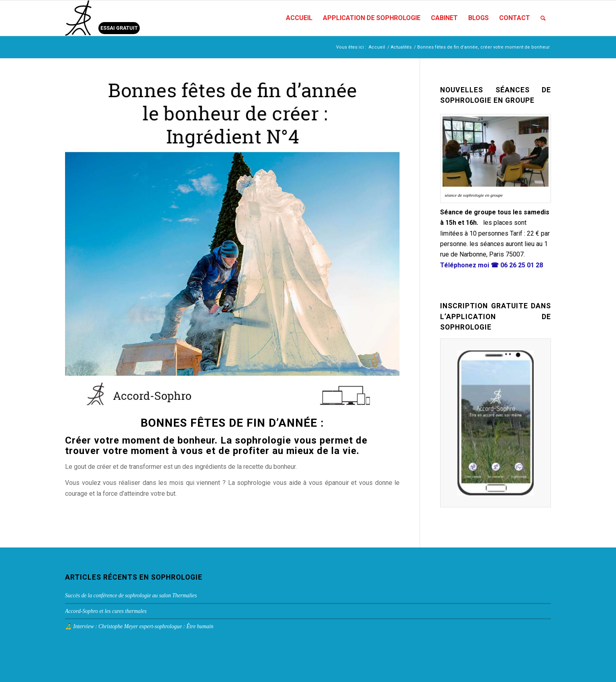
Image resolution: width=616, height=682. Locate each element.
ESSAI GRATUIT (119, 28)
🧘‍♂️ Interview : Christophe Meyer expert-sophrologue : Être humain (139, 626)
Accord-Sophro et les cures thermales (106, 611)
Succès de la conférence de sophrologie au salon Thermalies (131, 595)
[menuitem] (299, 18)
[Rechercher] (543, 18)
